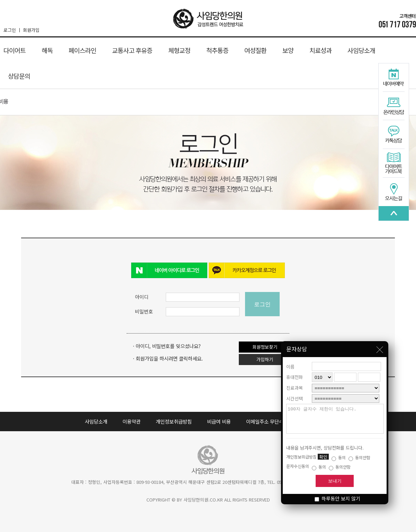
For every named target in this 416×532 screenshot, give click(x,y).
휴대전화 (295, 372)
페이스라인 (82, 50)
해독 (47, 50)
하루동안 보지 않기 (337, 498)
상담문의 (19, 76)
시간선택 (295, 393)
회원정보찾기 (265, 347)
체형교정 (179, 50)
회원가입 (31, 30)
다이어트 (15, 50)
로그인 (11, 30)
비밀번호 (144, 311)
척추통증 (217, 50)
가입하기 (265, 359)
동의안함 (359, 457)
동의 (339, 457)
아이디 (142, 297)
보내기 (335, 481)
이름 (290, 361)
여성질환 (255, 50)
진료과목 (295, 383)
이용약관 (132, 421)
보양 (288, 50)
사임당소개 (361, 50)
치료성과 (320, 50)
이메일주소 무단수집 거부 (272, 421)
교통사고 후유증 (132, 50)
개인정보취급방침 (174, 421)
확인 (323, 457)
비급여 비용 (219, 421)
